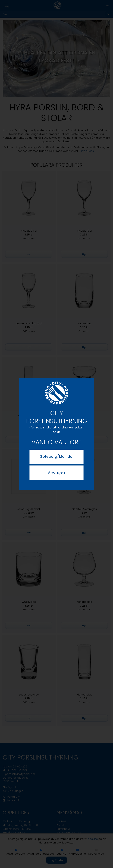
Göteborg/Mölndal (57, 456)
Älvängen (56, 472)
